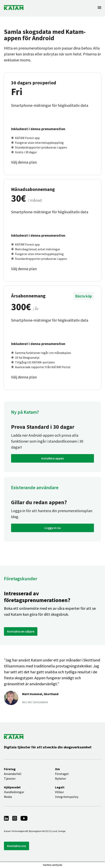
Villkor (59, 792)
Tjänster (10, 778)
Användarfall (13, 774)
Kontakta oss (17, 846)
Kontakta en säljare (21, 631)
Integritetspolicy (67, 797)
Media (8, 797)
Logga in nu (53, 528)
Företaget (62, 774)
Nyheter (61, 778)
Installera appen (53, 458)
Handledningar (14, 792)
